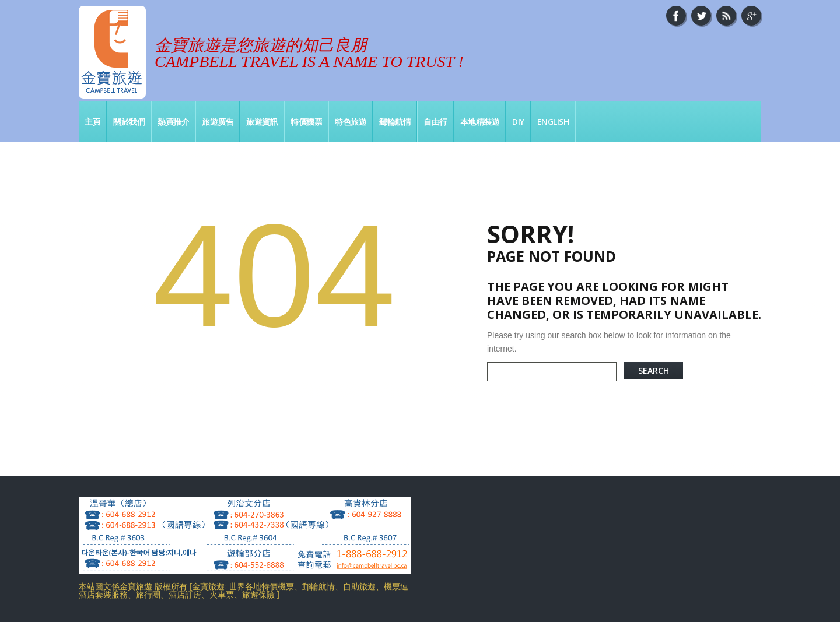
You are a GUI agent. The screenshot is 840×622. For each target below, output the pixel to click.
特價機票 (306, 122)
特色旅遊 (351, 122)
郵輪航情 (395, 122)
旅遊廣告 (218, 122)
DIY (518, 122)
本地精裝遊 (480, 122)
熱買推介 (173, 122)
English (553, 122)
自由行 (435, 122)
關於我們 (129, 122)
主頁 (92, 122)
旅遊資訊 (262, 122)
